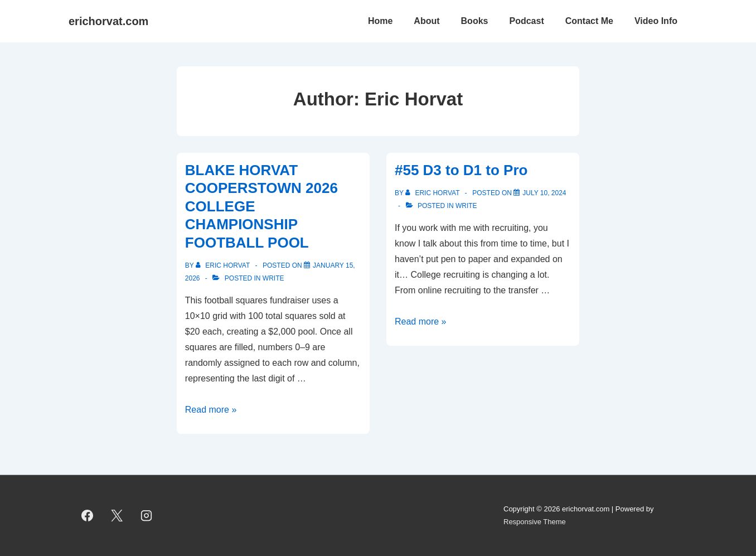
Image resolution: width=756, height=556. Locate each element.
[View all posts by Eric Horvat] (224, 265)
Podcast (526, 21)
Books (475, 21)
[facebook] (88, 516)
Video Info (656, 21)
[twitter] (117, 516)
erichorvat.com (108, 21)
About (427, 21)
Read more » (211, 410)
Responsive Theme (535, 522)
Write (273, 278)
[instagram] (147, 516)
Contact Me (589, 21)
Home (380, 21)
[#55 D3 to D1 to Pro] (544, 193)
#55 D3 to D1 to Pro (461, 170)
